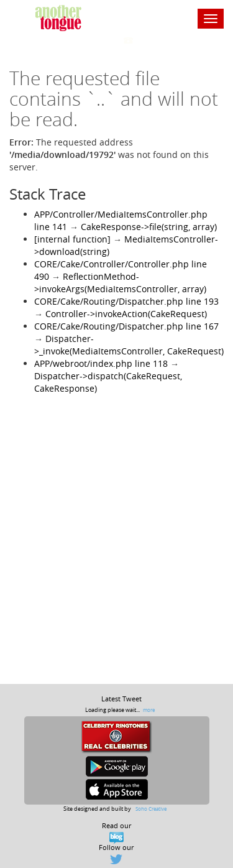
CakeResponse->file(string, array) (149, 227)
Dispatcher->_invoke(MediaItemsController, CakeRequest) (129, 345)
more (149, 710)
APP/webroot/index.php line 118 (101, 363)
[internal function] (72, 239)
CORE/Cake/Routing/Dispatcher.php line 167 (126, 326)
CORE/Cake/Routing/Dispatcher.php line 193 (126, 301)
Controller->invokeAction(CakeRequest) (126, 314)
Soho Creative (151, 809)
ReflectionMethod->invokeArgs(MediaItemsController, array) (120, 283)
